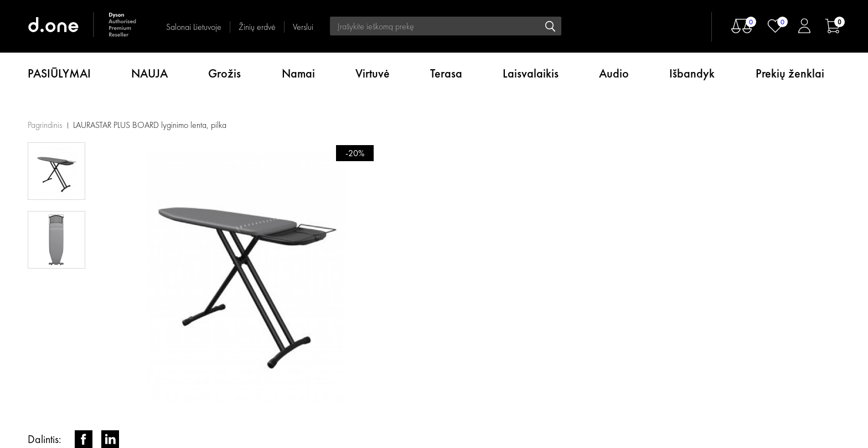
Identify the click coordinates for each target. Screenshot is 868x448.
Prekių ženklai (790, 73)
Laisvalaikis (531, 73)
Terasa (446, 73)
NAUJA (149, 73)
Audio (614, 73)
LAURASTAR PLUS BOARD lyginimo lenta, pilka (150, 125)
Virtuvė (373, 73)
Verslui (303, 27)
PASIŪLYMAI (59, 73)
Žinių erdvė (257, 27)
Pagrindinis (45, 125)
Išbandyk (692, 73)
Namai (298, 73)
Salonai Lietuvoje (194, 27)
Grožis (224, 73)
